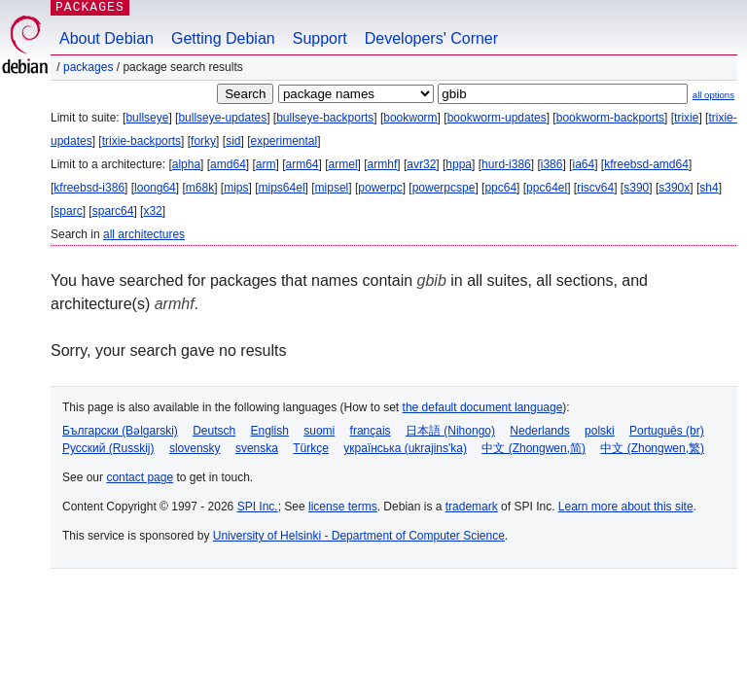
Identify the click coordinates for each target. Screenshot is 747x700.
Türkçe (311, 448)
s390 (636, 188)
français (371, 431)
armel (343, 164)
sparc (68, 211)
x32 (152, 211)
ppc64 (500, 188)
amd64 (228, 164)
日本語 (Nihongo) (450, 431)
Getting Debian (223, 38)
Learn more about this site (626, 507)
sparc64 (113, 211)
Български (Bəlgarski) (120, 431)
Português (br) (667, 431)
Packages (88, 67)
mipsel (332, 188)
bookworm (410, 118)
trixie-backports (142, 141)
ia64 (583, 164)
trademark (472, 507)
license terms (343, 507)
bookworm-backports (610, 118)
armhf (383, 164)
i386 (552, 164)
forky (203, 141)
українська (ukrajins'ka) (405, 448)
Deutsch (214, 431)
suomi (319, 431)
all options (713, 95)
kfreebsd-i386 (89, 188)
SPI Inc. (258, 507)
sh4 (709, 188)
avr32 (421, 164)
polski (600, 431)
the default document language (483, 407)
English (270, 431)
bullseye (147, 118)
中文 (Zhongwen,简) (534, 448)
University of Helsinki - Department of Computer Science (359, 536)
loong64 (155, 188)
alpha (186, 164)
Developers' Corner (431, 38)
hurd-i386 (506, 164)
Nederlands (539, 431)
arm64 (302, 164)
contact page (140, 477)
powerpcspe (444, 188)
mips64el (282, 188)
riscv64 (595, 188)
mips (236, 188)
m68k (200, 188)
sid (233, 141)
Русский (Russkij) (108, 448)
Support (320, 38)
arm (266, 164)
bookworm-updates (497, 118)
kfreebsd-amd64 (646, 164)
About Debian (107, 38)
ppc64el (547, 188)
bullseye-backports (325, 118)
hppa (459, 164)
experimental (284, 141)
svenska (257, 448)
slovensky (195, 448)
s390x (674, 188)
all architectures (144, 234)
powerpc (380, 188)
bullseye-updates (222, 118)
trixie (686, 118)
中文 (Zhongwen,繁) (652, 448)
